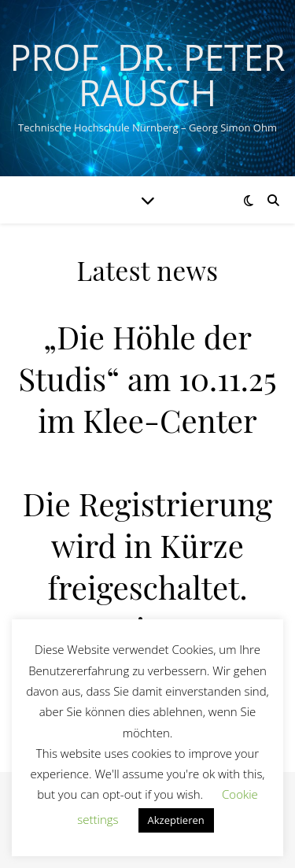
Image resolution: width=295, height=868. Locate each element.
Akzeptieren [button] (176, 820)
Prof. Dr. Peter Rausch (147, 75)
